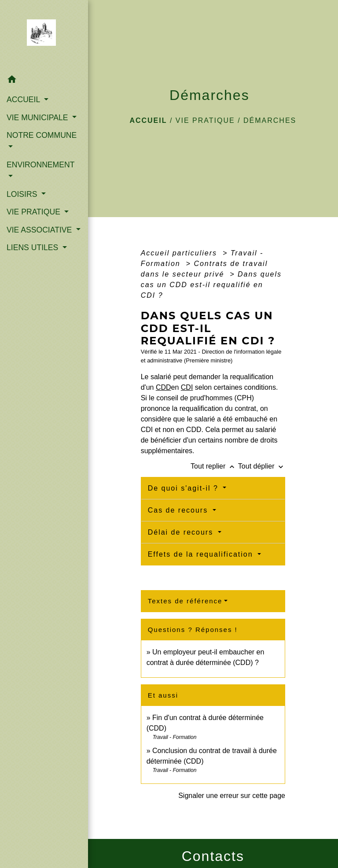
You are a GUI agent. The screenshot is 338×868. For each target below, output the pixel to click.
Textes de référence (185, 601)
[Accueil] (44, 35)
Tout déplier (262, 466)
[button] (44, 81)
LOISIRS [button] (23, 194)
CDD (163, 387)
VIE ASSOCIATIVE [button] (40, 230)
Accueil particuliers (180, 253)
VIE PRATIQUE (205, 120)
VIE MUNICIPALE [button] (38, 118)
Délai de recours (182, 532)
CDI (187, 387)
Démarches (270, 120)
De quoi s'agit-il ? (185, 488)
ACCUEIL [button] (24, 100)
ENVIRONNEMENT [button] (40, 165)
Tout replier (214, 466)
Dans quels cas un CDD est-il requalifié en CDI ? (211, 285)
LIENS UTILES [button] (33, 247)
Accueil (148, 120)
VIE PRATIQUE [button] (35, 212)
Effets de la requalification (202, 554)
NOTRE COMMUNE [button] (42, 135)
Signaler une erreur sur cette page (232, 796)
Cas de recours (179, 510)
